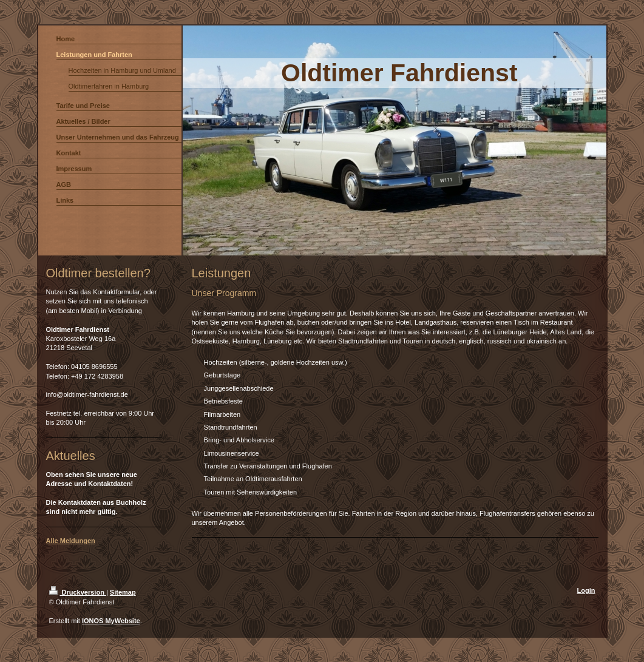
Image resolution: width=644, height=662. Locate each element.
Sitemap (123, 592)
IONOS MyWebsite (111, 621)
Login (586, 590)
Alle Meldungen (71, 541)
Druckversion (78, 592)
